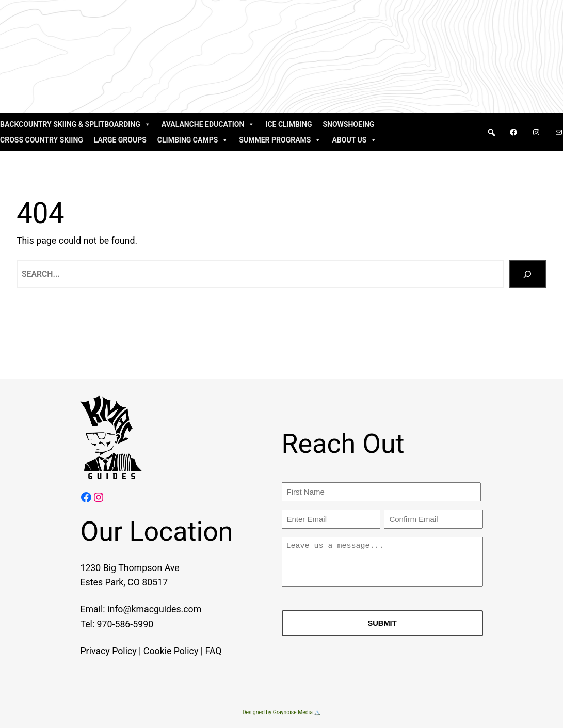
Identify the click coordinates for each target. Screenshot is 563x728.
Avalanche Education (208, 124)
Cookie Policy (158, 651)
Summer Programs (280, 140)
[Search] (527, 274)
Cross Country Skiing (42, 140)
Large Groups (120, 140)
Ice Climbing (288, 124)
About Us (354, 140)
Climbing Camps (193, 140)
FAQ (201, 651)
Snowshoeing (348, 124)
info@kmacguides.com (142, 610)
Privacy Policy (96, 651)
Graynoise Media (293, 712)
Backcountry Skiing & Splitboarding (75, 124)
